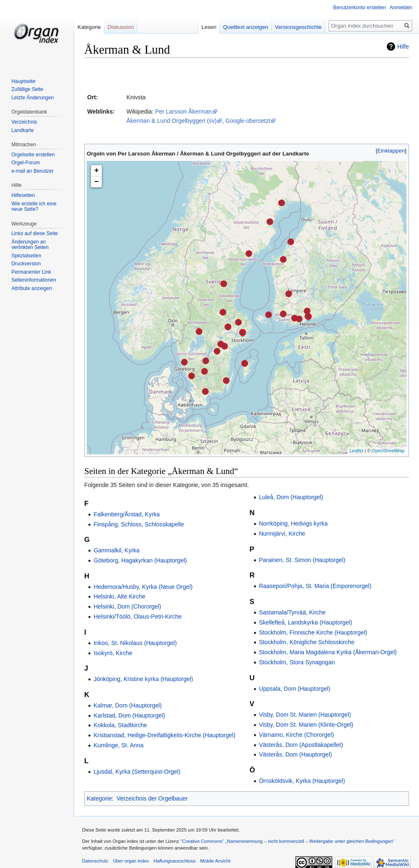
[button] (391, 151)
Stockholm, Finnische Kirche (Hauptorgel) (313, 632)
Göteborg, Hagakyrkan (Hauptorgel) (140, 560)
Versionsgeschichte (302, 27)
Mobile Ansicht (215, 861)
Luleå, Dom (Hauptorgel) (291, 497)
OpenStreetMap (388, 451)
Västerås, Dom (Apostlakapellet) (301, 745)
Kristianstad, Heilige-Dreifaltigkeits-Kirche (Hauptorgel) (164, 735)
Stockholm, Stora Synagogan (297, 662)
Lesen (213, 27)
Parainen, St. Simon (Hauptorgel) (302, 560)
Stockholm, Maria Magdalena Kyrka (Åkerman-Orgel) (328, 652)
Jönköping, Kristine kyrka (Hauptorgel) (143, 679)
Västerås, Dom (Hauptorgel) (295, 754)
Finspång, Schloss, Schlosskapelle (139, 524)
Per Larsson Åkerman (183, 111)
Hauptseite (23, 81)
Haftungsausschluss (174, 861)
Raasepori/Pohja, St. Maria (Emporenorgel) (315, 586)
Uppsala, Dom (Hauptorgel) (295, 689)
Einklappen (391, 151)
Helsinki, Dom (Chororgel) (127, 606)
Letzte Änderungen (32, 98)
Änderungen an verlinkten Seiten (30, 245)
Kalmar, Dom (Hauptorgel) (128, 705)
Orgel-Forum (26, 163)
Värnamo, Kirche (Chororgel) (296, 735)
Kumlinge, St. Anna (118, 745)
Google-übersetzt (248, 121)
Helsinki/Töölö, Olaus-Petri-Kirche (137, 617)
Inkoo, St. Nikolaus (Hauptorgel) (135, 643)
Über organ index (131, 861)
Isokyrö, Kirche (113, 653)
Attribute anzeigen (32, 288)
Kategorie (99, 798)
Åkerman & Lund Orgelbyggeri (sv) (172, 121)
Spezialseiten (26, 256)
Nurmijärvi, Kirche (282, 534)
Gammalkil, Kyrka (116, 550)
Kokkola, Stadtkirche (120, 725)
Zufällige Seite (27, 89)
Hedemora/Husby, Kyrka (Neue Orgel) (143, 587)
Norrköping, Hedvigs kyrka (293, 523)
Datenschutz (95, 861)
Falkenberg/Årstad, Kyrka (127, 514)
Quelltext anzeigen (249, 27)
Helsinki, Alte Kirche (119, 596)
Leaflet (356, 451)
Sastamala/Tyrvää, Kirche (292, 612)
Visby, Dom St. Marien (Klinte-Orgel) (306, 725)
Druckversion (26, 264)
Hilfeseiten (23, 195)
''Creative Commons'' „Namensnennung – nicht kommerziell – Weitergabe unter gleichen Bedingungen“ (287, 841)
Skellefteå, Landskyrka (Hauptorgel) (306, 622)
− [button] (97, 182)
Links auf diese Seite (35, 233)
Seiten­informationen (34, 280)
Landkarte (22, 130)
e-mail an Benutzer (32, 171)
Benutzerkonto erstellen (360, 8)
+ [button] (97, 171)
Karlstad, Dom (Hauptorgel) (129, 715)
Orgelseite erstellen (33, 155)
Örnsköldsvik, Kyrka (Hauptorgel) (302, 781)
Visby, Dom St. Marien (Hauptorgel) (305, 715)
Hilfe (403, 47)
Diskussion (121, 27)
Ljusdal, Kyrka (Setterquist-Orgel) (137, 772)
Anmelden (401, 8)
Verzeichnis (24, 122)
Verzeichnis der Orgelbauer (152, 798)
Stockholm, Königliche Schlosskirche (307, 642)
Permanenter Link (31, 272)
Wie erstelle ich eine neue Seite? (34, 207)
